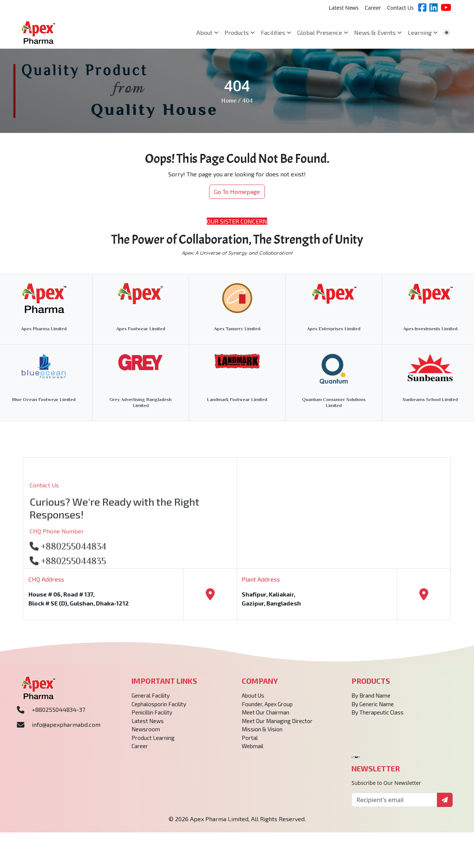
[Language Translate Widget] (356, 761)
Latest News (344, 8)
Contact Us (400, 8)
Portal (250, 741)
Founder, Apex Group (267, 708)
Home (229, 101)
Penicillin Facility (152, 716)
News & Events (378, 32)
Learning (423, 32)
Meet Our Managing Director (277, 725)
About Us (253, 699)
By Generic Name (373, 708)
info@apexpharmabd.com (66, 728)
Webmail (253, 750)
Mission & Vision (262, 733)
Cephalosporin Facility (159, 708)
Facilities (276, 32)
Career (373, 8)
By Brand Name (371, 699)
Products (240, 32)
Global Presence (323, 32)
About (207, 32)
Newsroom (146, 733)
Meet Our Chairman (265, 716)
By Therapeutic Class (378, 716)
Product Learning (153, 741)
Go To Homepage (237, 192)
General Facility (151, 699)
